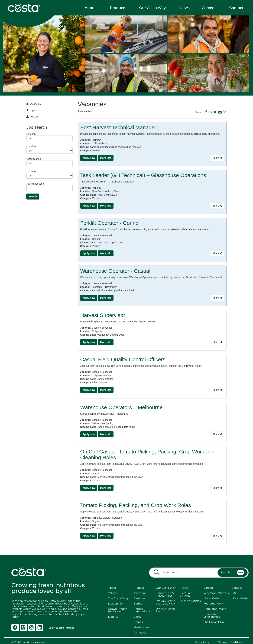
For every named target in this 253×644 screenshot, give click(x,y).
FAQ (235, 589)
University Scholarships (212, 612)
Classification (34, 159)
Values (112, 589)
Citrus (137, 613)
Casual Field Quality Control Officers (123, 357)
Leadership (115, 600)
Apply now (89, 158)
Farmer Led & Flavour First (165, 591)
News (185, 8)
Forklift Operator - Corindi (110, 222)
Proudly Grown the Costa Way (166, 599)
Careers (209, 8)
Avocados (140, 589)
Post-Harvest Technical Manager (118, 127)
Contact (237, 8)
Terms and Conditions (230, 639)
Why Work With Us (216, 589)
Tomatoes (140, 629)
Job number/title (35, 184)
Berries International (142, 606)
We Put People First (166, 606)
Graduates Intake (215, 605)
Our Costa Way (153, 8)
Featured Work (213, 600)
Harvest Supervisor (103, 314)
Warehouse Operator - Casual (115, 270)
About (91, 8)
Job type (31, 171)
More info (106, 158)
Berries (138, 600)
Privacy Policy (205, 639)
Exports (113, 613)
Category (31, 134)
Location (31, 146)
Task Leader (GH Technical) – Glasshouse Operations (143, 175)
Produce (118, 8)
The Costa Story (118, 595)
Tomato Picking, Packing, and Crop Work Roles (136, 502)
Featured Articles (186, 591)
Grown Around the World (118, 606)
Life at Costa (212, 595)
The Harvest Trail (214, 618)
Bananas (139, 595)
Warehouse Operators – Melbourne (121, 405)
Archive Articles (191, 597)
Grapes (138, 618)
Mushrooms (141, 624)
